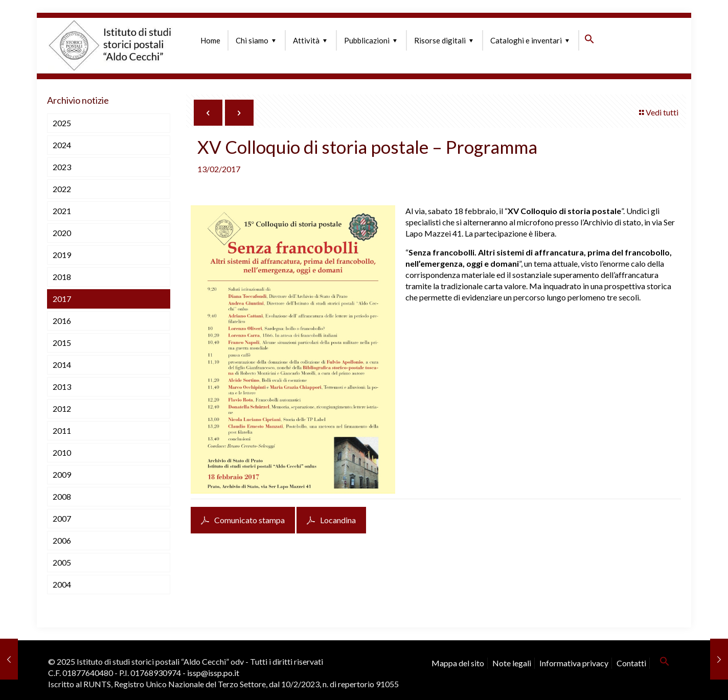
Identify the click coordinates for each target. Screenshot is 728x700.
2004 (62, 584)
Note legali (512, 663)
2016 (62, 321)
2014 (62, 365)
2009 (62, 474)
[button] (589, 41)
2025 (62, 123)
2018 (62, 277)
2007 (62, 518)
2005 (62, 562)
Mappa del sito (458, 663)
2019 (62, 255)
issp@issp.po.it (213, 673)
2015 (62, 343)
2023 (62, 167)
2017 (62, 299)
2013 (62, 387)
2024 (62, 145)
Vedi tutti (658, 112)
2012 (62, 409)
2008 (62, 496)
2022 (62, 189)
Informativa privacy (574, 663)
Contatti (631, 663)
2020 (62, 233)
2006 (62, 540)
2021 (62, 211)
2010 (62, 452)
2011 (62, 430)
